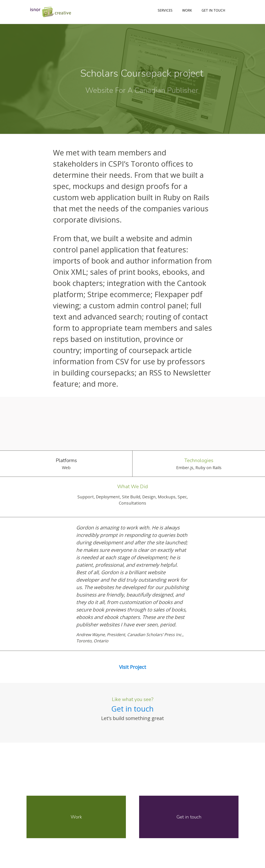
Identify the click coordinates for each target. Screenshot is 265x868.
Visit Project (133, 667)
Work (187, 10)
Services (165, 10)
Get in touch (213, 10)
